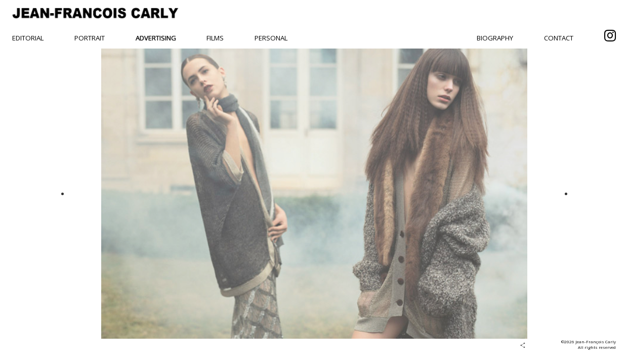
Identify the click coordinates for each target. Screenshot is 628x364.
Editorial (28, 38)
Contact (559, 38)
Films (215, 38)
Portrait (90, 38)
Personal (271, 38)
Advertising (156, 38)
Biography (495, 38)
